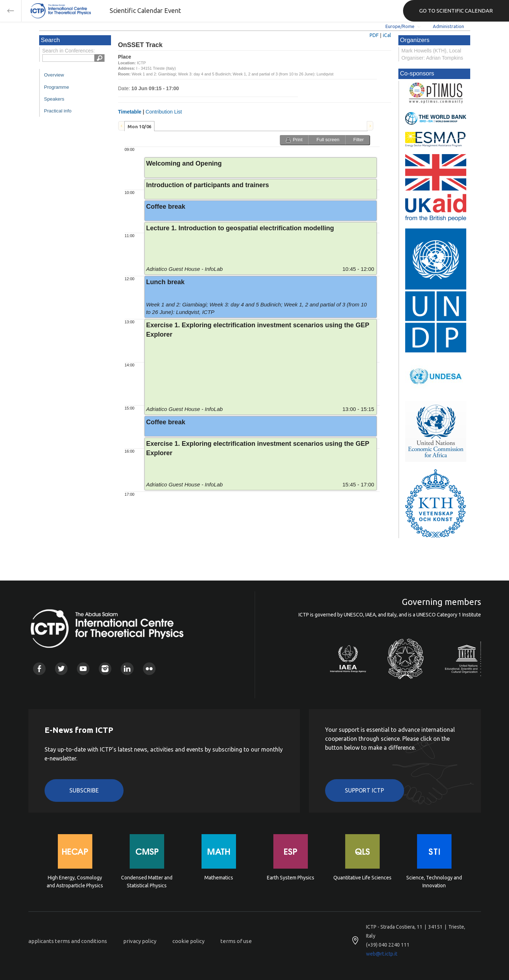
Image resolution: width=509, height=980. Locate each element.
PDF (374, 35)
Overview (54, 75)
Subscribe (84, 790)
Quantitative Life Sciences (362, 878)
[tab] (139, 126)
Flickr (149, 669)
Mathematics (219, 878)
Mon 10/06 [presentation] (139, 126)
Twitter (61, 669)
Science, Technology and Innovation (434, 882)
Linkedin (127, 669)
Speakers (54, 99)
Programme (57, 87)
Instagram (105, 669)
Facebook (39, 669)
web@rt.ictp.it (382, 954)
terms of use (236, 941)
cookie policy (188, 941)
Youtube (83, 669)
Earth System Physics (291, 878)
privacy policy (140, 941)
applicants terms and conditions (68, 941)
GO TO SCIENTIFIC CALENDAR (456, 11)
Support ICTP (364, 790)
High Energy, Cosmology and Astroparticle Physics (75, 882)
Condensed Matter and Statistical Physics (147, 882)
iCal (387, 35)
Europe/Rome (400, 26)
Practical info (58, 111)
